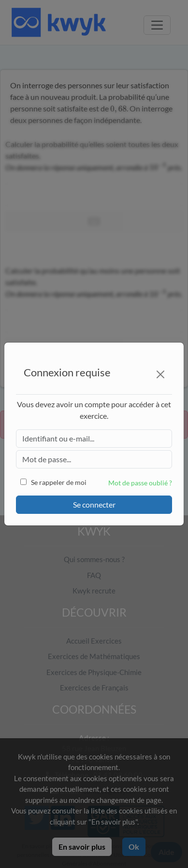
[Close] (160, 374)
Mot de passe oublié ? (140, 483)
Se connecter (94, 504)
